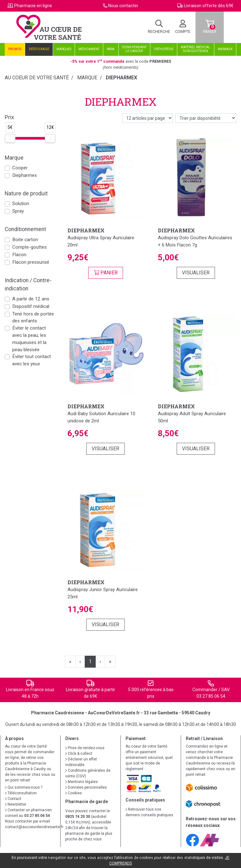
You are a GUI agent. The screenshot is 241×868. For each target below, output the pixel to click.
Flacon (19, 255)
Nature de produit (26, 193)
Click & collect (79, 754)
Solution (21, 204)
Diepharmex (25, 175)
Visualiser (196, 273)
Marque (87, 78)
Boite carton (25, 240)
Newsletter (16, 804)
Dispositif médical (31, 306)
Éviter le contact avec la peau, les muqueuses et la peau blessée (29, 339)
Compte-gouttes (29, 247)
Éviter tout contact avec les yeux (32, 360)
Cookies (74, 793)
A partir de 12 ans (31, 299)
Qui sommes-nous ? (24, 787)
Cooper (20, 168)
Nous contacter (123, 6)
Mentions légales (82, 782)
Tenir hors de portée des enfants (33, 318)
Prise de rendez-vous (85, 748)
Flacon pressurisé (31, 262)
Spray (18, 211)
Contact (13, 799)
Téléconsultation (21, 793)
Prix (9, 117)
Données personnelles (86, 787)
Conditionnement (25, 229)
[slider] (10, 138)
